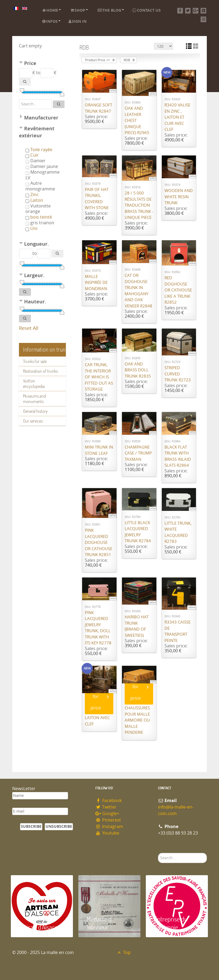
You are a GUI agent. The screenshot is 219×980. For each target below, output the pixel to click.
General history (35, 411)
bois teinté (41, 217)
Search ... (158, 853)
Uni (34, 228)
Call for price (96, 697)
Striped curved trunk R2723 (178, 374)
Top (123, 953)
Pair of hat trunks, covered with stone (97, 199)
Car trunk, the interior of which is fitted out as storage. (99, 377)
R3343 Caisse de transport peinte (178, 631)
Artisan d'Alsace (38, 927)
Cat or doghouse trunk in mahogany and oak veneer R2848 (139, 291)
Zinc (35, 195)
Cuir (35, 155)
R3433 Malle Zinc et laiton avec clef (98, 715)
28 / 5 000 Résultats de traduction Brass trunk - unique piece (139, 205)
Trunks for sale (35, 361)
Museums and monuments (34, 399)
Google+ (107, 814)
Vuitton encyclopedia (34, 384)
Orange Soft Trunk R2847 (99, 108)
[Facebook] (180, 11)
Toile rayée (41, 150)
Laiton (37, 200)
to (38, 73)
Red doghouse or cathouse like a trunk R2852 (178, 290)
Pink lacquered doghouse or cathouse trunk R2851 (99, 543)
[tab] (42, 64)
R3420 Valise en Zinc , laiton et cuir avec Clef (177, 117)
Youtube (107, 833)
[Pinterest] (203, 11)
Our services (33, 421)
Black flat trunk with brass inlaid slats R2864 (178, 456)
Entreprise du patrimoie (171, 923)
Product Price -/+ (98, 60)
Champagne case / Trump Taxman (138, 453)
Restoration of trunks (40, 371)
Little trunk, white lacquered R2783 (178, 533)
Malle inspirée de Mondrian (96, 283)
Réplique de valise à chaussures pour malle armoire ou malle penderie (137, 714)
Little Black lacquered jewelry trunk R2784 (138, 532)
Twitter (106, 807)
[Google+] (196, 11)
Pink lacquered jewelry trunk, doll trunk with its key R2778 (98, 628)
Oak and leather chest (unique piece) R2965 (137, 121)
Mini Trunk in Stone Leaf (99, 450)
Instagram (109, 827)
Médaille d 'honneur (99, 923)
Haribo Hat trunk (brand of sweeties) (137, 626)
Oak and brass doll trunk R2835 (138, 370)
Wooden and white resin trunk (179, 197)
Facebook (109, 801)
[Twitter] (188, 11)
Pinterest (108, 820)
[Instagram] (203, 19)
